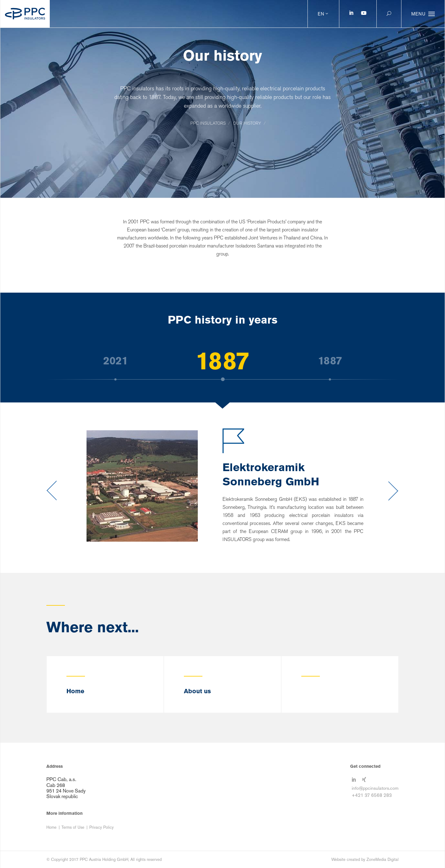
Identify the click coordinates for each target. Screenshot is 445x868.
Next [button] (394, 491)
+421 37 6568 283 (372, 795)
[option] (223, 360)
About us (197, 691)
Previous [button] (51, 491)
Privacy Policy (102, 827)
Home (75, 691)
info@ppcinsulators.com (375, 788)
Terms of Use (73, 827)
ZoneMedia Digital (383, 859)
